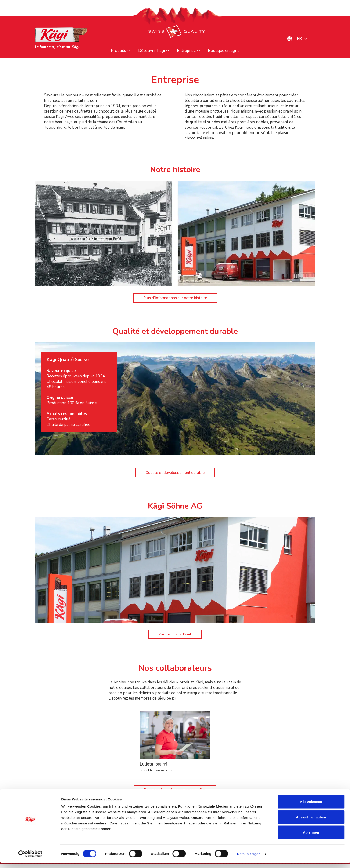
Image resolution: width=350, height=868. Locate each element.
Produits (118, 51)
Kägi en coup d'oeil (175, 637)
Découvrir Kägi (152, 51)
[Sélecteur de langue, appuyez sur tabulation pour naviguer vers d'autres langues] (305, 39)
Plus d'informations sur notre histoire (175, 299)
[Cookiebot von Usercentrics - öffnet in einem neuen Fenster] (30, 859)
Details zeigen (249, 859)
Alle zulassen (311, 807)
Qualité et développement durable (175, 475)
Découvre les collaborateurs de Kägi (175, 794)
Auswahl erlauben (311, 822)
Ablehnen (311, 837)
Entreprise (186, 51)
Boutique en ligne (224, 51)
